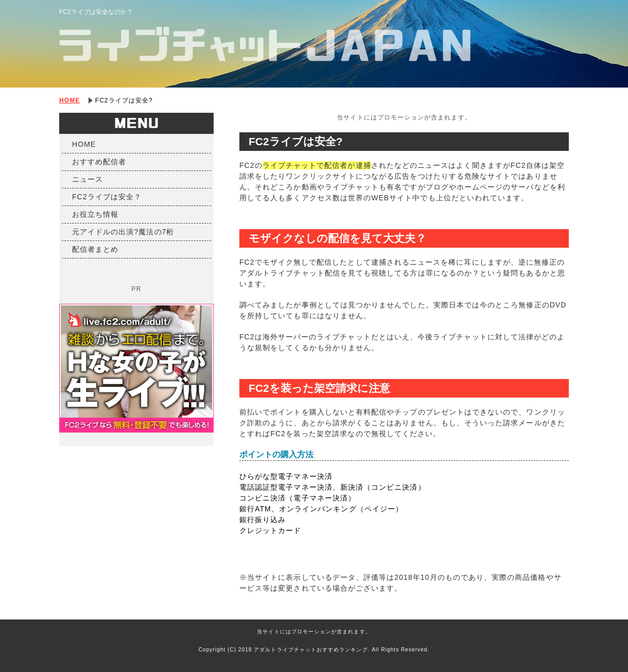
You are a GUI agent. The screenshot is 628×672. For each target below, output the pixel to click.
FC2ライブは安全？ (107, 197)
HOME (69, 100)
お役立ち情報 (95, 214)
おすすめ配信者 (99, 162)
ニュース (88, 179)
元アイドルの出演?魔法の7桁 (123, 232)
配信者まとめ (95, 249)
